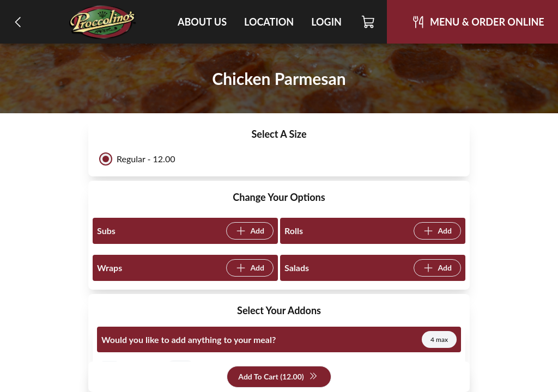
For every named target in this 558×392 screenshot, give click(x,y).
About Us (202, 22)
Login (326, 22)
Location (269, 22)
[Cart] (369, 22)
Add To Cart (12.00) (278, 377)
